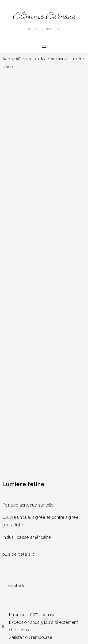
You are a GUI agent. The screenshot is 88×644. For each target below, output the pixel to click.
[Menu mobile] (44, 48)
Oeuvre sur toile (34, 59)
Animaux (59, 59)
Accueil (9, 59)
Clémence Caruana (44, 17)
